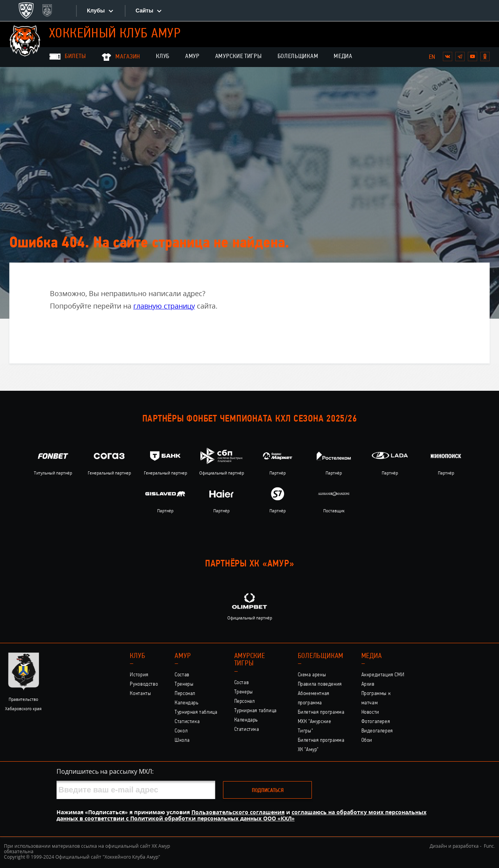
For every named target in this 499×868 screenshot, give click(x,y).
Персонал (185, 694)
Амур (192, 56)
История (139, 675)
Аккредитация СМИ (383, 675)
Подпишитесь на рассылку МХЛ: (105, 771)
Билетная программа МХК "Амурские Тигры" (321, 722)
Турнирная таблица (196, 712)
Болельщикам (298, 56)
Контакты (140, 694)
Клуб (163, 56)
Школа (182, 740)
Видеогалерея (377, 731)
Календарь (187, 703)
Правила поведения (320, 684)
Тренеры (184, 684)
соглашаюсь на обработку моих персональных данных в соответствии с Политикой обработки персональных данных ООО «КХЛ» (242, 815)
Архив (368, 684)
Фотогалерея (376, 722)
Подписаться (268, 791)
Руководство (144, 684)
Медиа (343, 56)
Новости (370, 712)
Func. (489, 846)
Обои (367, 740)
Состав (182, 675)
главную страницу (164, 306)
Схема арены (312, 675)
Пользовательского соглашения (238, 812)
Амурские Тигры (239, 56)
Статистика (187, 722)
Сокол (181, 731)
